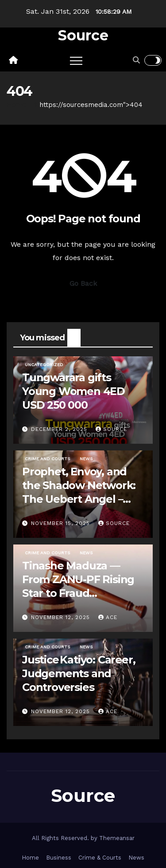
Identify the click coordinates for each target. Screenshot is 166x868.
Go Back (83, 283)
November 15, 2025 (62, 523)
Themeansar (117, 838)
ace (108, 617)
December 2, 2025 (60, 429)
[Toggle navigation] (76, 60)
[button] (136, 60)
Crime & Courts (100, 858)
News (86, 459)
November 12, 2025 (62, 617)
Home (16, 105)
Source (83, 35)
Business (59, 858)
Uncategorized (44, 365)
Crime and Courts (47, 459)
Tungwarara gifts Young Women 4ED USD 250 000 (73, 391)
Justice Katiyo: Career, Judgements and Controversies (79, 673)
